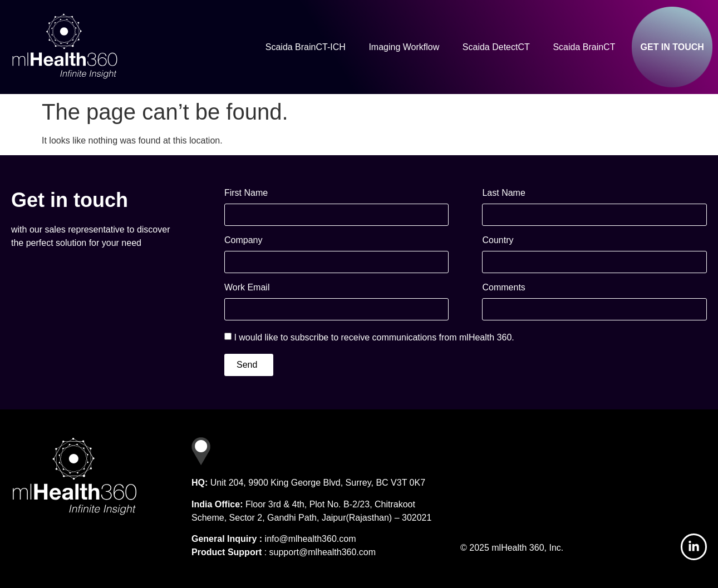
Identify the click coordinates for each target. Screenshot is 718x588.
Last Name (503, 193)
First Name (246, 193)
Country (498, 240)
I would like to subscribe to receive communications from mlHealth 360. (374, 337)
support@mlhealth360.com (323, 552)
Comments (503, 288)
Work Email (247, 288)
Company (243, 240)
